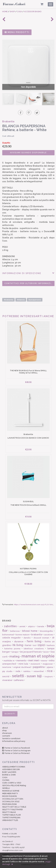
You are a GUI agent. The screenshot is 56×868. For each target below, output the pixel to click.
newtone (7, 667)
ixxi (34, 645)
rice (50, 671)
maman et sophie (38, 656)
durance (19, 642)
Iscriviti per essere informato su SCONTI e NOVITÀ (28, 698)
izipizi (41, 645)
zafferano (19, 680)
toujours (49, 677)
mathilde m (9, 661)
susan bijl (34, 676)
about (5, 728)
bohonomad (8, 635)
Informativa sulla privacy (14, 741)
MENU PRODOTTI (17, 32)
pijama (50, 667)
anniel (22, 626)
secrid (6, 676)
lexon (46, 652)
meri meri (34, 660)
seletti (18, 676)
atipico (31, 626)
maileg (14, 656)
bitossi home (30, 631)
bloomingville (46, 631)
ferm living (34, 641)
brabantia (37, 635)
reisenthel (39, 671)
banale (41, 626)
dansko (27, 638)
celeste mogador (11, 638)
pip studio (7, 671)
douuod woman (41, 638)
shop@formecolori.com (12, 850)
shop (4, 730)
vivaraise (7, 680)
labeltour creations (34, 649)
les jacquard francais (31, 652)
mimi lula (23, 664)
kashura (51, 645)
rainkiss (27, 671)
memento (21, 661)
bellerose (15, 631)
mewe (44, 661)
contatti (6, 736)
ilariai (28, 645)
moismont (35, 664)
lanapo (15, 652)
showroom (7, 733)
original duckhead (22, 667)
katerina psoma (12, 649)
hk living (18, 645)
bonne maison (23, 635)
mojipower (48, 664)
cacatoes (48, 635)
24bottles (10, 626)
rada (18, 671)
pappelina (39, 667)
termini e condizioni (11, 738)
